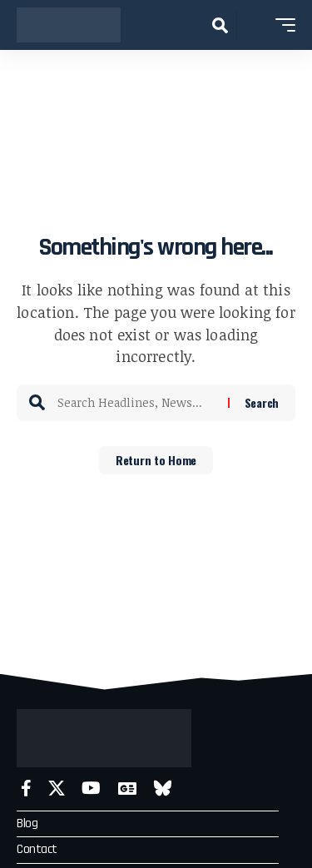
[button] (220, 25)
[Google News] (127, 789)
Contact (37, 849)
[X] (57, 789)
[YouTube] (91, 789)
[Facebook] (26, 789)
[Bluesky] (163, 789)
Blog (27, 823)
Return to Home (156, 460)
